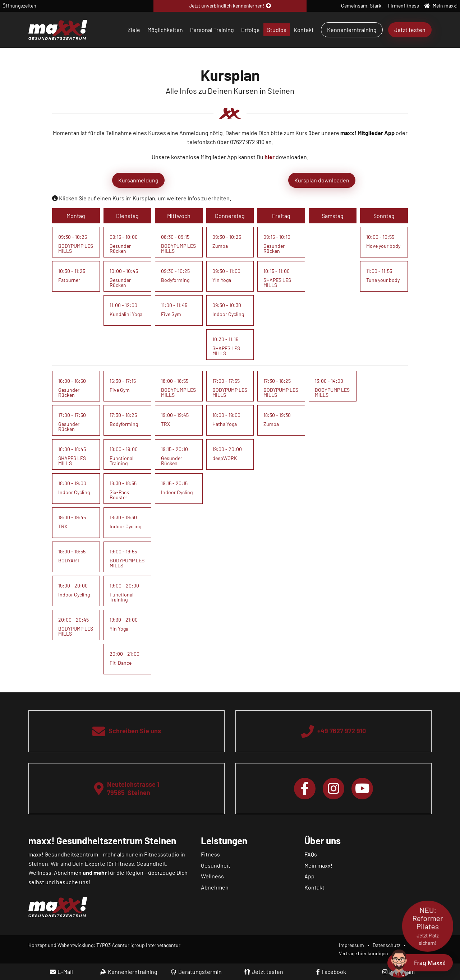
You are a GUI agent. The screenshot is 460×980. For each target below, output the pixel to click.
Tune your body (383, 280)
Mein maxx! (318, 865)
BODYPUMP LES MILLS (76, 248)
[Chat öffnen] (420, 963)
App (309, 876)
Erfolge (250, 30)
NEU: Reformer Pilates (428, 926)
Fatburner (69, 280)
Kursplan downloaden (322, 180)
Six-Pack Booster (119, 495)
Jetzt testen (410, 30)
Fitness (210, 854)
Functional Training (121, 461)
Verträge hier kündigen (364, 953)
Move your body (383, 246)
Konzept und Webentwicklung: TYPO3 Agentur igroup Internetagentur (104, 945)
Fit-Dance (121, 663)
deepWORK (225, 458)
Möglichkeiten (165, 30)
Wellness (212, 876)
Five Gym (171, 314)
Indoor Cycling (228, 314)
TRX (63, 526)
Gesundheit (216, 865)
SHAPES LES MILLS (226, 351)
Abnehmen (215, 887)
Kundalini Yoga (126, 314)
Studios (277, 30)
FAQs (311, 854)
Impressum (351, 945)
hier (270, 157)
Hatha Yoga (225, 424)
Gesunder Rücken (120, 248)
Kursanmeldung (138, 180)
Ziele (134, 30)
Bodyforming (175, 280)
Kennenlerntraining (352, 30)
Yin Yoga (222, 280)
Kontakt (304, 30)
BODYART (69, 560)
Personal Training (212, 30)
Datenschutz (387, 945)
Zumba (220, 246)
